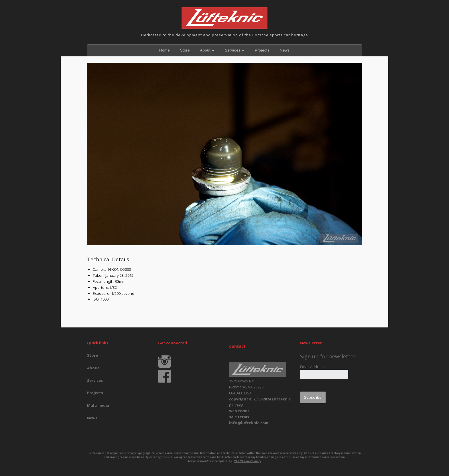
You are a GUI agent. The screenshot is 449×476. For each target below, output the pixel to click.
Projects (262, 50)
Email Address (312, 367)
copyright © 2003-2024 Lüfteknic (260, 399)
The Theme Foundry (248, 461)
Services (233, 50)
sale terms (239, 417)
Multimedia (98, 405)
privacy (236, 405)
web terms (239, 411)
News (285, 50)
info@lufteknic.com (249, 423)
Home (165, 50)
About (205, 50)
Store (185, 50)
